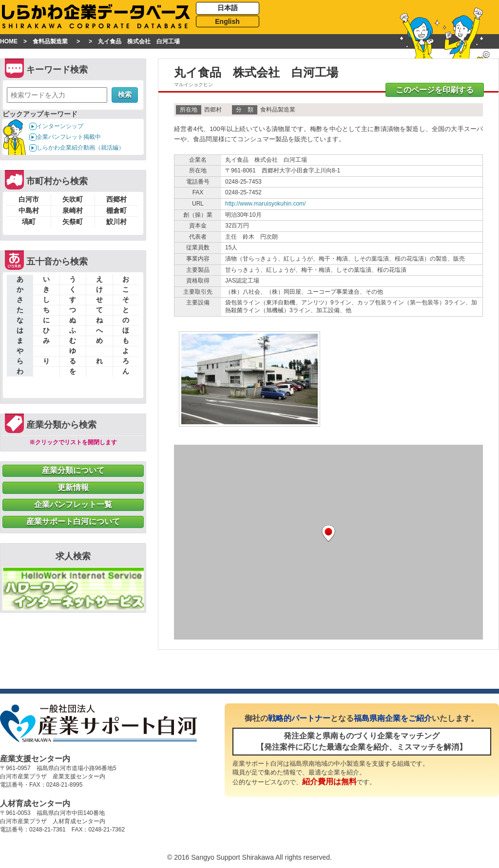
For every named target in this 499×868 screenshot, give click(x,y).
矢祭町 (73, 222)
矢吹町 (73, 199)
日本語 (228, 8)
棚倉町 (116, 210)
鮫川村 (116, 222)
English (227, 21)
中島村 (29, 210)
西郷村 (116, 199)
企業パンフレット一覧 (73, 504)
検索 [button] (125, 94)
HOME (9, 41)
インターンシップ (60, 126)
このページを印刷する (435, 90)
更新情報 (73, 487)
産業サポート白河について (73, 521)
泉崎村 (73, 210)
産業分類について (73, 470)
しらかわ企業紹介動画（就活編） (80, 148)
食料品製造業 (50, 41)
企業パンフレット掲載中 (69, 137)
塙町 (29, 222)
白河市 (29, 199)
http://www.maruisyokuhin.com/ (265, 204)
